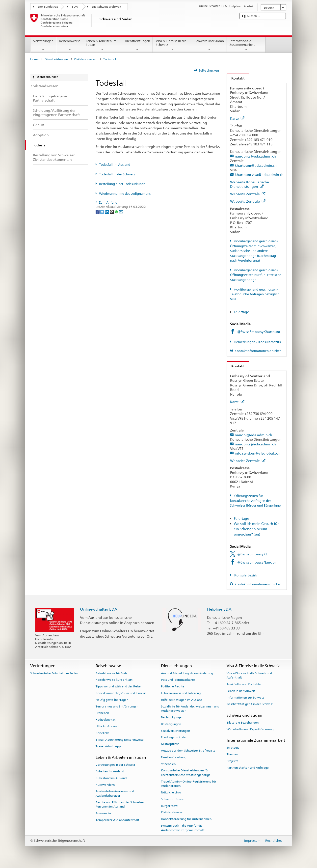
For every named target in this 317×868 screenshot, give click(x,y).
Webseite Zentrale (248, 194)
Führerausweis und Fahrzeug (181, 693)
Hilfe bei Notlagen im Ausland (182, 700)
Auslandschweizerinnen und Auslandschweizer (115, 793)
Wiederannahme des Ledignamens (125, 194)
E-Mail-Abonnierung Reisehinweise (120, 740)
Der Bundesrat (48, 7)
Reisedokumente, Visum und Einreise (121, 693)
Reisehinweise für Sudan (112, 673)
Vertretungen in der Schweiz (115, 765)
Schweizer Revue (173, 799)
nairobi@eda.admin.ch (253, 435)
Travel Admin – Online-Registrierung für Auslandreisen (189, 784)
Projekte (233, 761)
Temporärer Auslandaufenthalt (117, 820)
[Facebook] (98, 211)
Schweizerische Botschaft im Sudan (54, 673)
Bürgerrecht (169, 806)
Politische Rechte (173, 686)
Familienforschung (174, 757)
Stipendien (168, 764)
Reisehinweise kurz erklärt (114, 680)
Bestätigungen (171, 724)
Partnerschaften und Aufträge (248, 768)
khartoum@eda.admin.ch (256, 165)
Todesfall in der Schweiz (117, 174)
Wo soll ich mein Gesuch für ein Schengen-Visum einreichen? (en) (256, 529)
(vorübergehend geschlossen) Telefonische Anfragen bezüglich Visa (255, 294)
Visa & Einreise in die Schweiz (172, 45)
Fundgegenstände (173, 737)
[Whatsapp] (117, 211)
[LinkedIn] (107, 211)
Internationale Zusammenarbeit (246, 45)
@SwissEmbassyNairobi (256, 562)
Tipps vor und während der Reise (118, 686)
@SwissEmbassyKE (252, 554)
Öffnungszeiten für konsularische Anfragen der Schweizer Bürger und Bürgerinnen (256, 501)
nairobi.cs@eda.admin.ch (255, 156)
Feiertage (241, 312)
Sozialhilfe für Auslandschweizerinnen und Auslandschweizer (190, 708)
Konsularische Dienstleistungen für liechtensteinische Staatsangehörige (186, 773)
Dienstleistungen (138, 45)
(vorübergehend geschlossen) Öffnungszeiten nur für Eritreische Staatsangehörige (256, 275)
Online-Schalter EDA (99, 609)
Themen (232, 754)
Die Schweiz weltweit (107, 7)
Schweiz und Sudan (209, 45)
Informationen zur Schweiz (245, 697)
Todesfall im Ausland (115, 165)
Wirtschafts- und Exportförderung (250, 729)
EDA (75, 7)
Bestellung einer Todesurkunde (122, 184)
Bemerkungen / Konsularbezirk (257, 342)
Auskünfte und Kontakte (244, 684)
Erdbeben (102, 713)
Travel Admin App (108, 746)
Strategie (233, 748)
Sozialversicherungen (175, 731)
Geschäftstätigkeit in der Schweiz (250, 704)
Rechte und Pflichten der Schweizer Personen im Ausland (120, 804)
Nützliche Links (171, 792)
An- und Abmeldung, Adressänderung (187, 673)
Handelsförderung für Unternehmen (186, 819)
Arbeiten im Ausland (110, 771)
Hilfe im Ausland (107, 726)
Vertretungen (43, 45)
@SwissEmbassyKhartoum (259, 332)
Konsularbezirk (245, 575)
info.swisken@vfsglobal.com (258, 453)
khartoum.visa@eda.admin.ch (259, 175)
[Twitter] (103, 211)
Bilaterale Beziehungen (243, 723)
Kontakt (236, 78)
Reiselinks (102, 733)
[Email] (121, 211)
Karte (237, 118)
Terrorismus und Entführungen (117, 706)
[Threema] (112, 211)
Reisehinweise (70, 45)
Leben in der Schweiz (241, 691)
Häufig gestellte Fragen (112, 700)
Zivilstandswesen (86, 59)
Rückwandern (105, 785)
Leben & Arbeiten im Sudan (103, 45)
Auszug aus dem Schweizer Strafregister (189, 751)
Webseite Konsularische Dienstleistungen (250, 184)
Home (34, 59)
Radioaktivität (106, 720)
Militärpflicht (170, 744)
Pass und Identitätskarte (178, 680)
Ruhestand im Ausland (111, 778)
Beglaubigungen (172, 717)
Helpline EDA (219, 609)
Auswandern (104, 813)
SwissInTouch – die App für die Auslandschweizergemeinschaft (183, 828)
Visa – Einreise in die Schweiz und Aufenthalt (249, 675)
